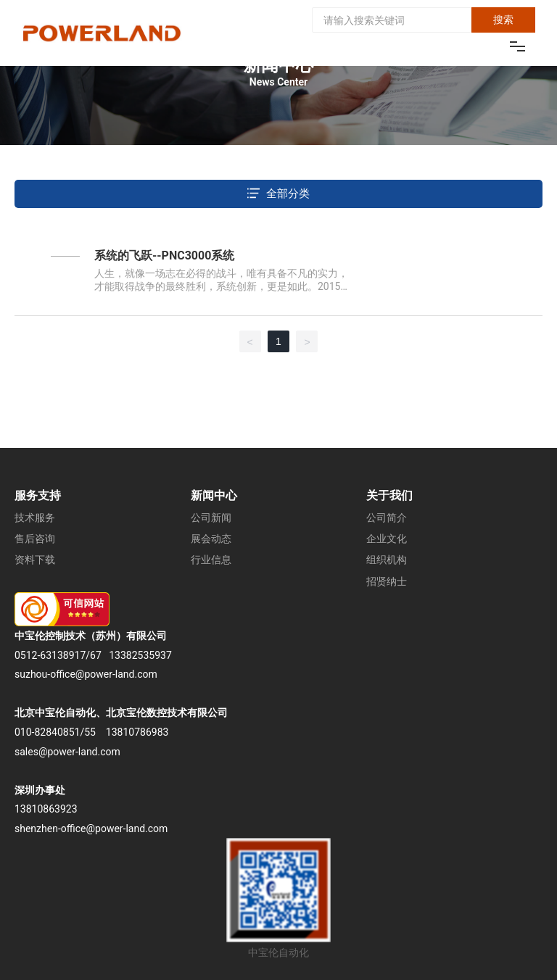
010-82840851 (47, 732)
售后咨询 (35, 539)
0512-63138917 (50, 655)
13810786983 (137, 732)
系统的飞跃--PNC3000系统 (164, 256)
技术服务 (35, 518)
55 (90, 732)
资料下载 (35, 560)
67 (96, 655)
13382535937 (140, 655)
